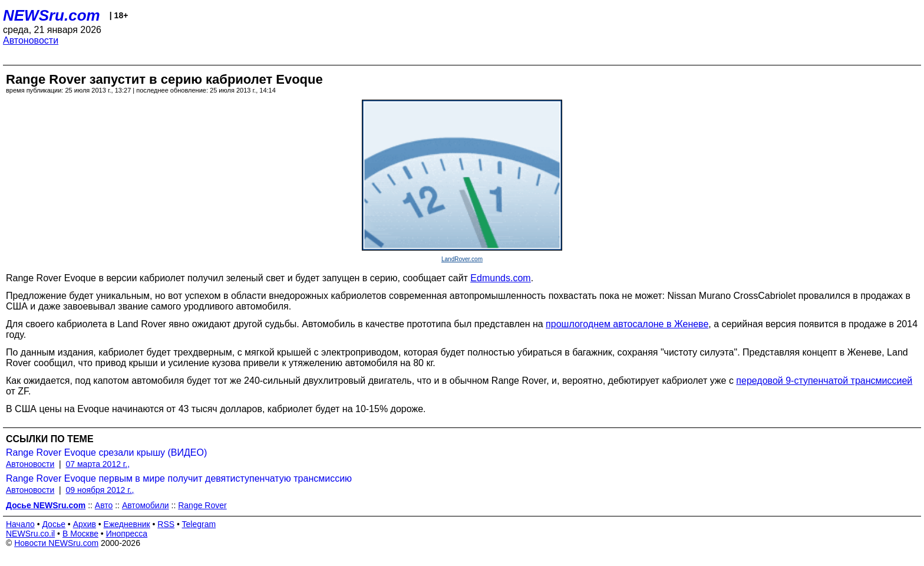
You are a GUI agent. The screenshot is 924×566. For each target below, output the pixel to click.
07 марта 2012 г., (98, 464)
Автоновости (31, 40)
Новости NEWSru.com (56, 543)
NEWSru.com (52, 15)
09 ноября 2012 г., (100, 490)
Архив (85, 524)
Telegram (199, 524)
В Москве (80, 534)
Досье (54, 524)
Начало (20, 524)
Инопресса (127, 534)
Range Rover (202, 505)
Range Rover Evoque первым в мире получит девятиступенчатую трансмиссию (179, 478)
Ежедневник (127, 524)
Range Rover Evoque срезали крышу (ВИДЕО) (106, 453)
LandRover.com (462, 259)
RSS (166, 524)
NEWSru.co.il (30, 534)
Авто (104, 505)
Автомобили (146, 505)
